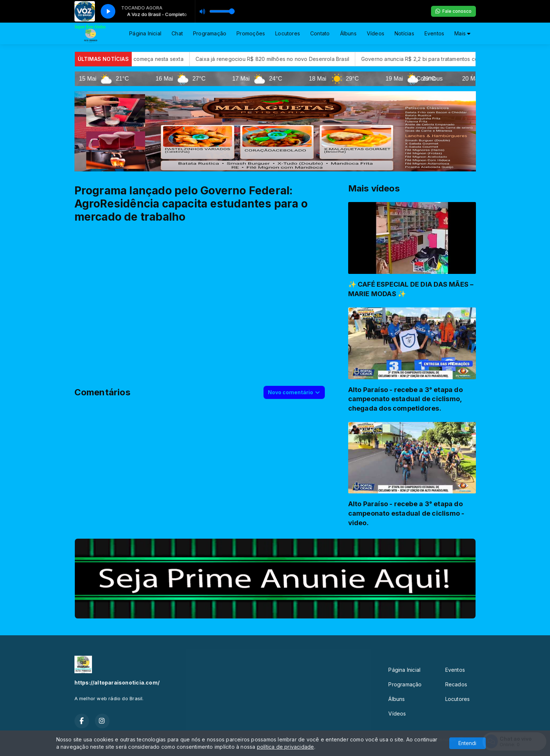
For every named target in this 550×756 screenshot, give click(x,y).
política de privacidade (286, 747)
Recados (456, 684)
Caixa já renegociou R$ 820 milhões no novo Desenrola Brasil (303, 59)
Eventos (434, 33)
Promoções (251, 33)
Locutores (288, 33)
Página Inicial (145, 33)
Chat (177, 33)
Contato (320, 33)
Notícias (404, 33)
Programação (210, 33)
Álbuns (348, 33)
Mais (462, 33)
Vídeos (376, 33)
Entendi (467, 743)
